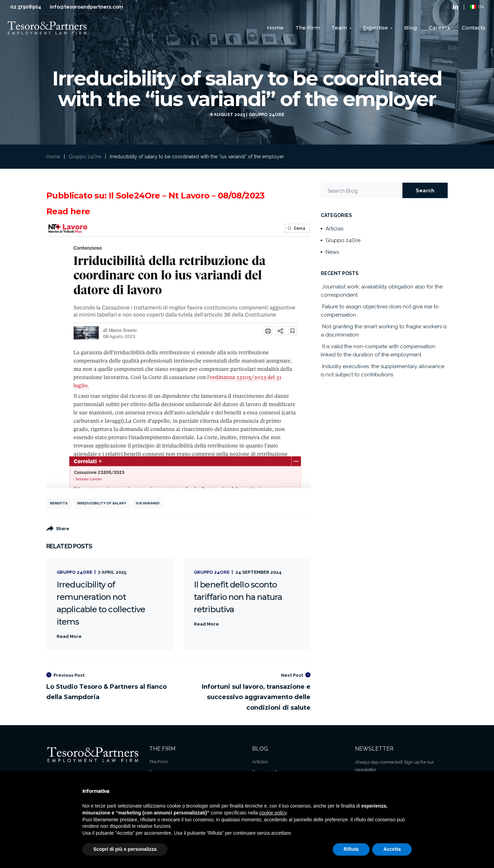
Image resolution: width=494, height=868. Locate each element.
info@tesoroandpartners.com (86, 7)
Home (53, 157)
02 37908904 (26, 7)
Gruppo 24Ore (267, 115)
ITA (477, 7)
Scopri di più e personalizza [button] (125, 849)
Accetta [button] (392, 849)
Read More (69, 636)
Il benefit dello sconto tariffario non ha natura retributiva (238, 597)
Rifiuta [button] (351, 849)
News (332, 252)
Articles (334, 229)
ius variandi (148, 503)
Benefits (59, 503)
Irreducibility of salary (102, 503)
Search (425, 191)
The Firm (158, 762)
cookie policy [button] (273, 813)
